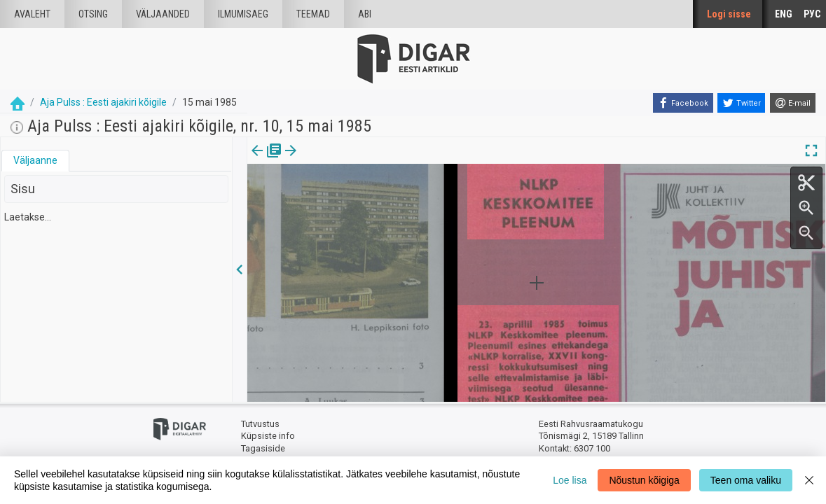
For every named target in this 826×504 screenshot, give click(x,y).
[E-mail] (793, 103)
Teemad (313, 14)
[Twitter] (741, 103)
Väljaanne (35, 160)
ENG (784, 14)
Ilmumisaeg (243, 14)
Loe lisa (570, 480)
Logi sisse (729, 14)
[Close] (809, 480)
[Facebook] (683, 103)
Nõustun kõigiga (644, 480)
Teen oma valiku (746, 480)
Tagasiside (263, 448)
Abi (365, 14)
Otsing (93, 14)
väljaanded (163, 14)
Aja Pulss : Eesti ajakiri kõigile (103, 102)
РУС (812, 14)
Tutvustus (260, 424)
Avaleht (32, 14)
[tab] (35, 161)
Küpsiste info (268, 436)
